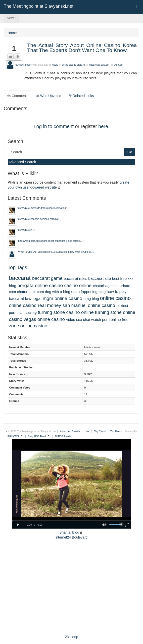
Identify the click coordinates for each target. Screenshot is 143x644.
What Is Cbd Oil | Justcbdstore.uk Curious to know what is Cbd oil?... (56, 252)
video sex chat (78, 320)
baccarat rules (75, 278)
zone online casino (28, 326)
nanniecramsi (22, 65)
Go (130, 152)
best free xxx (123, 278)
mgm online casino (63, 298)
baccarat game (47, 278)
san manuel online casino (89, 305)
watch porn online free (110, 320)
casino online (78, 285)
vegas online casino (44, 319)
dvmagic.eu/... (26, 230)
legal (37, 299)
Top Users (116, 431)
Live (87, 431)
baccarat (20, 278)
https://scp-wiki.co (99, 65)
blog (13, 286)
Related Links (81, 96)
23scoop (71, 637)
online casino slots (72, 65)
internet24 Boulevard (71, 537)
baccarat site (100, 278)
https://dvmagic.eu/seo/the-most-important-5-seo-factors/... (51, 241)
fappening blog (93, 292)
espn (76, 292)
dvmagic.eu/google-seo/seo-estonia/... (39, 219)
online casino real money (35, 305)
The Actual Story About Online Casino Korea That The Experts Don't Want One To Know (82, 48)
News (11, 18)
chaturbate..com (30, 292)
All (84, 65)
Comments (18, 96)
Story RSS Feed (37, 436)
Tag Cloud (100, 431)
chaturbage (102, 286)
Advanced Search (22, 162)
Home (12, 33)
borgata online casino (40, 285)
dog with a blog (58, 292)
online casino (115, 298)
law (28, 299)
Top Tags (17, 267)
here (103, 126)
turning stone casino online (66, 312)
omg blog (91, 299)
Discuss (118, 65)
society (31, 313)
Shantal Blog (69, 532)
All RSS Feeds (63, 436)
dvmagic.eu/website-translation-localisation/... (43, 208)
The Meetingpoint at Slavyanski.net (39, 6)
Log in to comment (54, 126)
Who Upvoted (49, 96)
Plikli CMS (13, 436)
